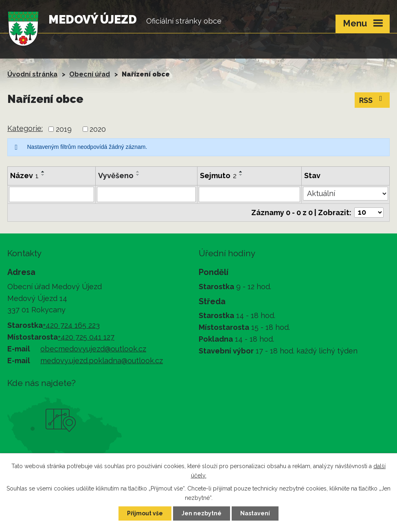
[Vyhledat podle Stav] (345, 194)
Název (24, 176)
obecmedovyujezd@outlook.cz (93, 349)
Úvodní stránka (32, 74)
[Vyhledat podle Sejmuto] (249, 194)
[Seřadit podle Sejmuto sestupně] (241, 175)
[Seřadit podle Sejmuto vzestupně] (241, 172)
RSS (372, 100)
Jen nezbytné (202, 513)
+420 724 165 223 (71, 325)
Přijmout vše (145, 513)
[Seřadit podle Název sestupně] (43, 175)
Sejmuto (218, 176)
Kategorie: (25, 128)
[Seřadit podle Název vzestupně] (43, 172)
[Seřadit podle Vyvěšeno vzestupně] (138, 172)
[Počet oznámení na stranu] (369, 213)
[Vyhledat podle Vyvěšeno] (146, 194)
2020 (98, 129)
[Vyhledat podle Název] (52, 194)
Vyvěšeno (116, 176)
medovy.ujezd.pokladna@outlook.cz (102, 361)
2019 (64, 129)
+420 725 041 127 (86, 337)
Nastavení (255, 513)
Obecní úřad (90, 74)
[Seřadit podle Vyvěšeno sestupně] (138, 175)
